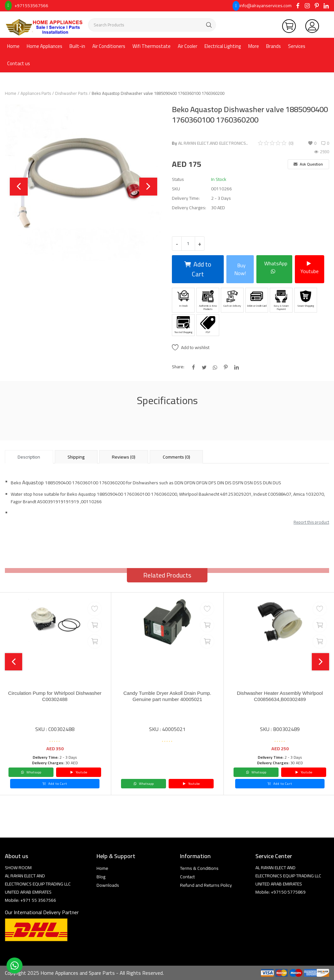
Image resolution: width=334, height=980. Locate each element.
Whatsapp (31, 772)
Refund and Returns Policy (206, 885)
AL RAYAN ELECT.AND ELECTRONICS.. (213, 143)
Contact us (19, 63)
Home (13, 46)
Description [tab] (29, 457)
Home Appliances (45, 46)
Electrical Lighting (223, 46)
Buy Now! (240, 269)
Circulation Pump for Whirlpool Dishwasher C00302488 (55, 697)
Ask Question (308, 164)
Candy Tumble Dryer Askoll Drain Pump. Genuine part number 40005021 (167, 697)
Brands (273, 46)
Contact (187, 877)
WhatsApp (276, 267)
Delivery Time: (186, 198)
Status (178, 179)
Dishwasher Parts (71, 93)
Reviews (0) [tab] (124, 457)
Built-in (77, 46)
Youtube (310, 267)
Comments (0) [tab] (176, 457)
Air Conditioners (109, 46)
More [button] (254, 46)
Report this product (311, 522)
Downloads (108, 885)
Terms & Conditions (199, 868)
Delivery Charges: (189, 208)
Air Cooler (188, 46)
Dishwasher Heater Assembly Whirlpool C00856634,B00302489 (280, 697)
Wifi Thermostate (152, 46)
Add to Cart (198, 269)
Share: (178, 367)
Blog (101, 877)
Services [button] (297, 46)
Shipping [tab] (76, 457)
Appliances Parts (36, 93)
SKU (176, 189)
